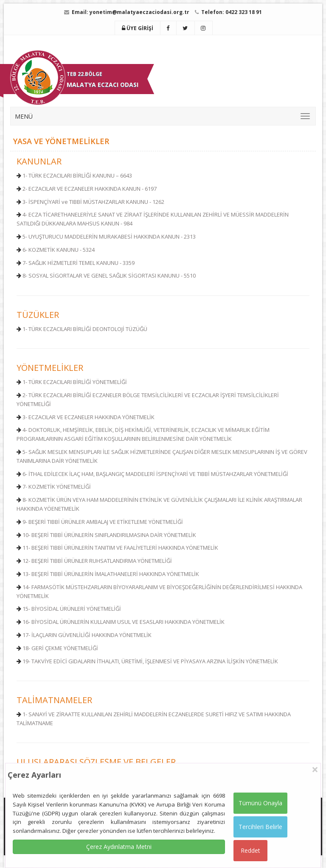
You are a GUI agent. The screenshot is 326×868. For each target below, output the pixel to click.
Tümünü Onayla (260, 803)
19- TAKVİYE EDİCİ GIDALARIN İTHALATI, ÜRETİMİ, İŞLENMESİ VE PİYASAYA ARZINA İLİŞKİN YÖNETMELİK (150, 661)
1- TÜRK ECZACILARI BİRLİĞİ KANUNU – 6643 (77, 175)
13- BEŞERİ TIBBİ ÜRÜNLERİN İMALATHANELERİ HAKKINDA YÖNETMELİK (111, 574)
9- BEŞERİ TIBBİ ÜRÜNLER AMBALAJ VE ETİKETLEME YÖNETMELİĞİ (103, 522)
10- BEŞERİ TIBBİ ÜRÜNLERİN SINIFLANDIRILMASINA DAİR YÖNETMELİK (109, 535)
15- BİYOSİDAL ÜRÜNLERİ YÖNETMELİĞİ (72, 609)
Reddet (250, 850)
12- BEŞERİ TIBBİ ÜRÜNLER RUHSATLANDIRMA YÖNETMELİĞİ (97, 561)
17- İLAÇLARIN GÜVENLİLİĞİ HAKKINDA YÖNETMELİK (87, 635)
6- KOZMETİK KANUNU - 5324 (59, 250)
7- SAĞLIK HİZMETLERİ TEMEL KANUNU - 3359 (79, 263)
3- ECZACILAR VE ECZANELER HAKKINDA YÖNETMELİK (89, 417)
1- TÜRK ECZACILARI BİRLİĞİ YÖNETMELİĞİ (75, 382)
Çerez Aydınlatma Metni (119, 847)
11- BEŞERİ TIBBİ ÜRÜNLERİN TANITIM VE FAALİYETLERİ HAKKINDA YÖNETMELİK (120, 548)
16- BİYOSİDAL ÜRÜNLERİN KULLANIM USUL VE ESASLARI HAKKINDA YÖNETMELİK (124, 622)
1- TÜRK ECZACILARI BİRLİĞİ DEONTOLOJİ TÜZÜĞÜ (85, 329)
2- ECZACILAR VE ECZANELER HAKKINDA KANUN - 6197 (90, 189)
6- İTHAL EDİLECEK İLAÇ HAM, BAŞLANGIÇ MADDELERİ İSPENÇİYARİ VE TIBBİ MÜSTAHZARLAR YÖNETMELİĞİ (155, 474)
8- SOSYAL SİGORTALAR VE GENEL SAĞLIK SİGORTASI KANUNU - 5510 (109, 275)
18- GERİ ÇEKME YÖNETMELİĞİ (60, 648)
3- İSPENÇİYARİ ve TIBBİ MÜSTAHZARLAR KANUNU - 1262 (93, 202)
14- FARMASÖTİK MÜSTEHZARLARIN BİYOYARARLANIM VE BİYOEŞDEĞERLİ (114, 587)
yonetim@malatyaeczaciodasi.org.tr (139, 12)
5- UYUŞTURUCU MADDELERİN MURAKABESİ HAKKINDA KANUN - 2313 (109, 236)
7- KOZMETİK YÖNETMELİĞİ (57, 487)
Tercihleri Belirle (260, 827)
